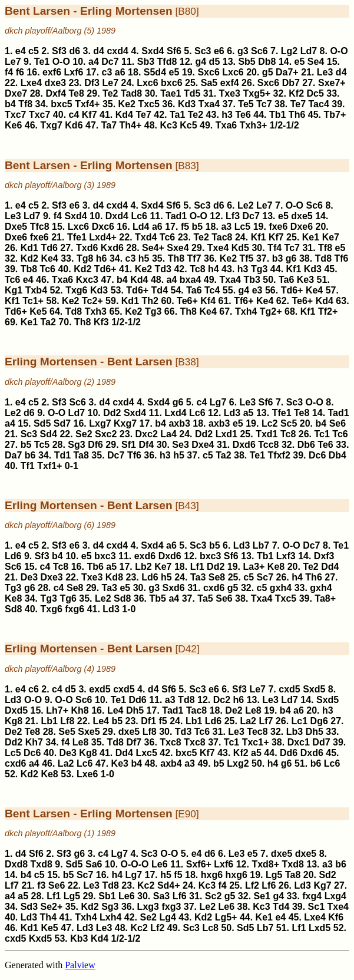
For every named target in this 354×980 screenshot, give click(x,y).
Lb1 (49, 721)
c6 (34, 689)
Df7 (134, 742)
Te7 (298, 104)
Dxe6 (302, 227)
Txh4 (246, 311)
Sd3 (29, 907)
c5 (34, 51)
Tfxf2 (279, 455)
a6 (120, 72)
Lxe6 (87, 774)
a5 (249, 413)
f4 (9, 72)
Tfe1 (77, 237)
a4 (94, 62)
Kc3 (168, 125)
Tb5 (158, 598)
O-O (339, 51)
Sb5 (247, 62)
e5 (300, 62)
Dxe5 (16, 227)
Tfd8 (167, 62)
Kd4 (124, 115)
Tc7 (264, 104)
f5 (185, 227)
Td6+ (105, 269)
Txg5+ (257, 93)
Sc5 (289, 423)
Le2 (246, 205)
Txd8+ (265, 864)
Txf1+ (49, 466)
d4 (99, 51)
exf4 (230, 83)
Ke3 (305, 280)
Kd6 (74, 125)
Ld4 (141, 227)
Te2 (110, 93)
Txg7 (52, 125)
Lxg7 (100, 423)
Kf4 (208, 301)
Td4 (160, 290)
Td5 (192, 93)
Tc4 (212, 290)
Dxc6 (103, 227)
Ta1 (177, 115)
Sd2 (327, 875)
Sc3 (203, 51)
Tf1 (28, 466)
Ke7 (331, 237)
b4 (10, 104)
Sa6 (94, 864)
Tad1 (176, 216)
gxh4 (281, 588)
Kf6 (336, 917)
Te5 (246, 104)
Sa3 (161, 896)
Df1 (148, 721)
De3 (29, 577)
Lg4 (167, 917)
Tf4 (274, 248)
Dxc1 (299, 742)
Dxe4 (203, 445)
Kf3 (101, 322)
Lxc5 (146, 753)
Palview (80, 965)
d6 (75, 51)
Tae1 (171, 93)
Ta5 (205, 598)
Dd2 (112, 413)
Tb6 (95, 567)
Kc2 (146, 885)
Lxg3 (148, 907)
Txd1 (267, 434)
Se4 (316, 62)
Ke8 (276, 567)
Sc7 (265, 577)
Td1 (62, 455)
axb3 (179, 423)
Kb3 (79, 938)
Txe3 (230, 93)
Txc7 (15, 115)
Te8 (77, 93)
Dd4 (330, 567)
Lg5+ (226, 917)
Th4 (48, 917)
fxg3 (171, 907)
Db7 (291, 83)
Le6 (160, 864)
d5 (215, 62)
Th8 (176, 258)
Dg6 (319, 721)
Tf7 (194, 258)
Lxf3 (286, 556)
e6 (219, 51)
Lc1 (300, 721)
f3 (41, 885)
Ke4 (49, 258)
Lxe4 (31, 83)
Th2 (150, 301)
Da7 (13, 455)
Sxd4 (153, 51)
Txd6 (87, 248)
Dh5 (135, 710)
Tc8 (197, 269)
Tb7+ (335, 115)
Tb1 (277, 115)
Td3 (163, 269)
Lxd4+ (103, 237)
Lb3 (295, 732)
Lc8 (210, 928)
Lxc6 (233, 72)
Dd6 (137, 700)
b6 (30, 455)
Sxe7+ (332, 83)
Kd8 (114, 577)
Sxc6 (208, 72)
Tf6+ (244, 301)
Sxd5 (314, 689)
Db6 (306, 445)
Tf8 (25, 104)
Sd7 (62, 423)
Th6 (297, 115)
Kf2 (296, 93)
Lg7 (218, 402)
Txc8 (170, 742)
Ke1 (311, 237)
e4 (21, 51)
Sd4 (49, 434)
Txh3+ (254, 125)
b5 (198, 227)
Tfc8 (40, 227)
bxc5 (61, 104)
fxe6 (278, 227)
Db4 (338, 455)
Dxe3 (52, 577)
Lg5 (274, 875)
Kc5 (188, 125)
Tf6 (342, 258)
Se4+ (153, 248)
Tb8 (29, 269)
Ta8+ (325, 598)
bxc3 (105, 556)
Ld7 (309, 51)
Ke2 (127, 104)
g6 (291, 258)
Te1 (42, 62)
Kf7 (90, 115)
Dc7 (110, 62)
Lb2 (143, 567)
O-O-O (135, 864)
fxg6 (75, 609)
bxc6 (171, 83)
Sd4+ (169, 885)
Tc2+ (92, 301)
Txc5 (148, 104)
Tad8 (131, 93)
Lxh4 (110, 917)
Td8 (323, 258)
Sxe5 (89, 732)
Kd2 (29, 258)
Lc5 (243, 227)
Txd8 (42, 864)
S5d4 (155, 72)
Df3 (92, 83)
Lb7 (261, 545)
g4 (201, 62)
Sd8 (122, 598)
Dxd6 (244, 445)
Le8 (253, 710)
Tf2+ (328, 311)
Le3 (325, 72)
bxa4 (190, 280)
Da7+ (287, 72)
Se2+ (51, 907)
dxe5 (302, 216)
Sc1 (316, 907)
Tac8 (222, 237)
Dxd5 (16, 710)
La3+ (254, 567)
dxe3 (55, 83)
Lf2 (252, 885)
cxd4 (117, 51)
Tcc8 (268, 445)
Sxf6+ (199, 864)
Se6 (338, 423)
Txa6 (226, 125)
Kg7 (322, 885)
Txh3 (96, 311)
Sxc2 (106, 434)
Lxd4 (175, 413)
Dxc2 (147, 434)
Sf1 (129, 445)
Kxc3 (87, 280)
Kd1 (29, 248)
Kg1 (14, 290)
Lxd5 (320, 928)
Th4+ (131, 125)
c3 (107, 72)
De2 (234, 710)
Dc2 (222, 700)
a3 (226, 227)
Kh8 (80, 710)
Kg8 (14, 721)
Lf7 (266, 721)
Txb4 (36, 290)
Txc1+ (256, 742)
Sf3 (59, 51)
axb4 (171, 763)
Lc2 (270, 423)
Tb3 (252, 280)
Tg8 (85, 258)
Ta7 (109, 125)
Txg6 (76, 290)
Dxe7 (16, 93)
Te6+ (187, 301)
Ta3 (198, 577)
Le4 (115, 710)
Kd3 (187, 104)
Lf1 (197, 567)
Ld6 (13, 556)
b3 (278, 258)
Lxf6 (74, 72)
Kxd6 (112, 248)
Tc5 (42, 445)
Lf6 (269, 885)
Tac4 (319, 104)
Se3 (180, 445)
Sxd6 (173, 588)
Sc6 (259, 51)
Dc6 (317, 455)
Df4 (146, 445)
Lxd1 (226, 434)
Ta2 (48, 322)
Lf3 (233, 216)
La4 (168, 434)
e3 (257, 290)
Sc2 (213, 896)
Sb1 (107, 896)
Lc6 (139, 216)
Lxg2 (238, 763)
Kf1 (259, 237)
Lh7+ (57, 710)
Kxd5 (40, 938)
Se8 (217, 577)
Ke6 (13, 125)
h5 (144, 258)
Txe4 (218, 248)
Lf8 (67, 721)
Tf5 (247, 258)
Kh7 (34, 742)
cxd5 (124, 689)
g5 (268, 72)
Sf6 (174, 51)
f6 (20, 72)
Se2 (84, 434)
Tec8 (257, 732)
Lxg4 (335, 896)
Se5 (67, 732)
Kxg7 (125, 423)
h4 (214, 269)
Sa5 (209, 83)
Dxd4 (117, 216)
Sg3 (76, 445)
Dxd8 (16, 864)
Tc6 (167, 237)
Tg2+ (271, 311)
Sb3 (146, 62)
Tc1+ (33, 301)
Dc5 (315, 93)
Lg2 (289, 51)
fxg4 (312, 896)
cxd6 (214, 588)
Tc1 (322, 434)
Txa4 (209, 104)
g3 (243, 51)
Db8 (267, 62)
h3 (227, 115)
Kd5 (240, 248)
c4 (74, 115)
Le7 (13, 62)
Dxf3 (324, 556)
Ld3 (232, 413)
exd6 (145, 556)
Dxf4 (56, 93)
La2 (248, 721)
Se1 (262, 896)
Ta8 (81, 455)
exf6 (52, 72)
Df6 (95, 445)
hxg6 (212, 875)
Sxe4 (178, 248)
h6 (102, 258)
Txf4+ (87, 104)
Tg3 (259, 269)
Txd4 (146, 237)
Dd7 (321, 742)
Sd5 (42, 423)
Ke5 (38, 311)
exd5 (100, 689)
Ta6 (286, 280)
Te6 (243, 115)
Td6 (49, 248)
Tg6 (68, 598)
